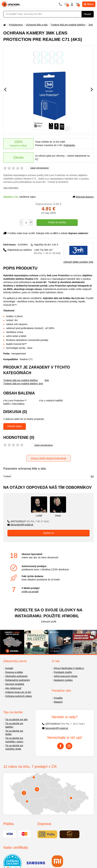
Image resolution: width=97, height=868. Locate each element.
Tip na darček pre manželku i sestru (14, 740)
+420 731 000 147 (47, 251)
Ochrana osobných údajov (19, 696)
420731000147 (28, 521)
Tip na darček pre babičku (14, 725)
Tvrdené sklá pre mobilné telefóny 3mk (23, 384)
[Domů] (4, 25)
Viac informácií (11, 188)
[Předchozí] (5, 90)
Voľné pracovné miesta (66, 676)
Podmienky (69, 145)
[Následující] (92, 90)
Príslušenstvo (16, 25)
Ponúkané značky (63, 672)
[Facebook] (60, 746)
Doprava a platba (14, 672)
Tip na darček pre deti (16, 719)
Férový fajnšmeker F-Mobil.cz (69, 668)
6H (92, 476)
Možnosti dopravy (83, 197)
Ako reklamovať (13, 688)
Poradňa (58, 698)
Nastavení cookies (63, 680)
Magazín (58, 702)
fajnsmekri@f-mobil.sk (20, 525)
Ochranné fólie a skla (37, 25)
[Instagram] (69, 746)
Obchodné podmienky (16, 676)
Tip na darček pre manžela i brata (14, 747)
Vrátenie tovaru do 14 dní (18, 692)
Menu (89, 4)
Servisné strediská (15, 684)
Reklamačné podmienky (18, 680)
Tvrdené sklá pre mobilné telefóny (68, 25)
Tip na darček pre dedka (14, 733)
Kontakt (9, 668)
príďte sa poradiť (30, 592)
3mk (91, 25)
